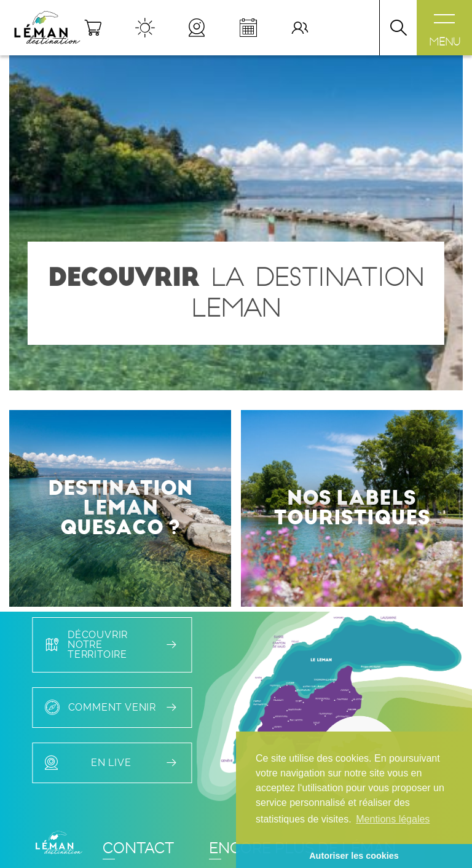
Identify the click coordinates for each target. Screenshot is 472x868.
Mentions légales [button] (393, 819)
